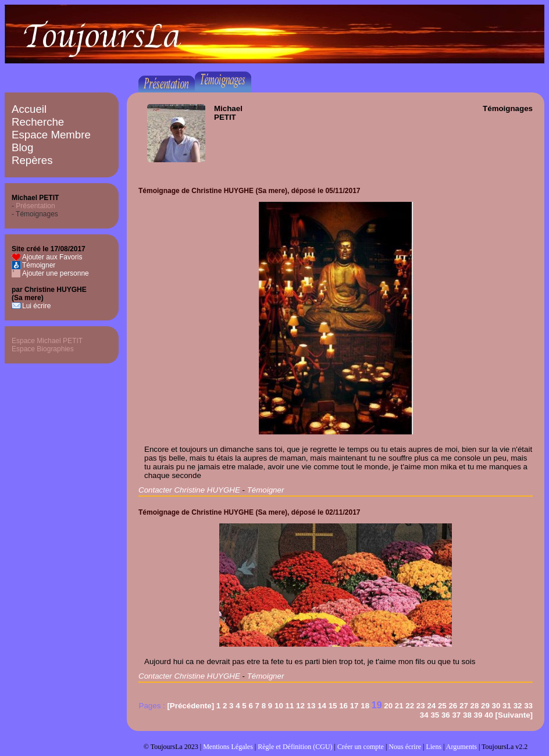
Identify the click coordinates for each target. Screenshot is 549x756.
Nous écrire (405, 747)
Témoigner (39, 265)
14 (322, 706)
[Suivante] (514, 715)
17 (354, 706)
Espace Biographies (43, 349)
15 (333, 706)
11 (290, 706)
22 (410, 706)
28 (475, 706)
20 (388, 706)
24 (431, 706)
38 (467, 715)
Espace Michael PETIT (47, 341)
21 (399, 706)
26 (453, 706)
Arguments (461, 747)
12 (300, 706)
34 (424, 715)
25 (442, 706)
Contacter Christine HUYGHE (189, 490)
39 (478, 715)
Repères (32, 160)
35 (435, 715)
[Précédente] (190, 706)
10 (279, 706)
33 (528, 706)
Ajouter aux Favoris (52, 257)
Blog (22, 147)
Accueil (29, 109)
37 (456, 715)
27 (464, 706)
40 (489, 715)
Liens (434, 747)
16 (343, 706)
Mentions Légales (228, 747)
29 (485, 706)
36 (446, 715)
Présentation (35, 206)
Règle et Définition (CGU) (295, 747)
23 (421, 706)
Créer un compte (361, 747)
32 (518, 706)
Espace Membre (51, 135)
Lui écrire (36, 306)
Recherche (38, 122)
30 (496, 706)
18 (365, 706)
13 (311, 706)
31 (507, 706)
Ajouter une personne (56, 273)
